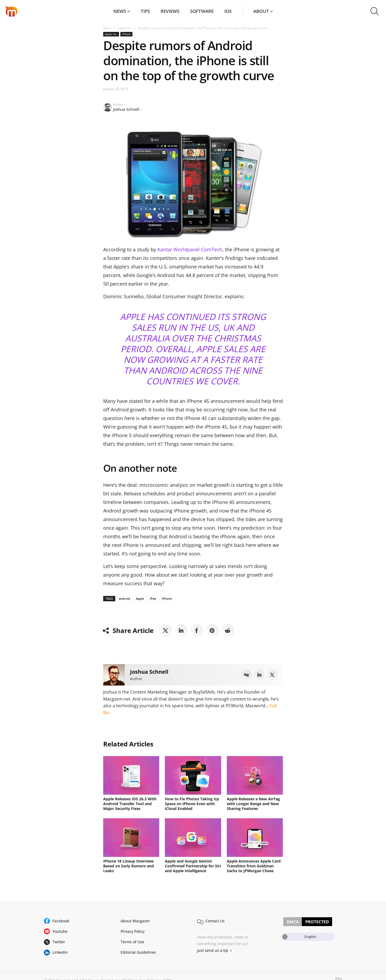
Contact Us (215, 921)
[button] (375, 11)
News (120, 11)
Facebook (61, 921)
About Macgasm (135, 921)
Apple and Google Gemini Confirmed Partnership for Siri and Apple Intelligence (193, 866)
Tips (145, 11)
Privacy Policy (133, 931)
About (261, 11)
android (124, 598)
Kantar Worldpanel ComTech (190, 249)
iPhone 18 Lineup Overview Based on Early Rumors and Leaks (129, 866)
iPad (153, 598)
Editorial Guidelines (138, 952)
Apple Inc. (125, 28)
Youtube (60, 931)
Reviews (170, 11)
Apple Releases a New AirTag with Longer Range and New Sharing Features (253, 804)
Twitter (59, 942)
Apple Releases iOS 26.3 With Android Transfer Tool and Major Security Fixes (130, 804)
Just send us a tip (213, 950)
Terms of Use (132, 942)
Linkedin (60, 952)
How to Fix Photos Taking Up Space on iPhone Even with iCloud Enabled (192, 804)
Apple (140, 598)
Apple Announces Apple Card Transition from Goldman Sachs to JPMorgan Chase (254, 866)
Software (202, 11)
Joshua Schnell (126, 109)
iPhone (126, 34)
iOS (228, 11)
